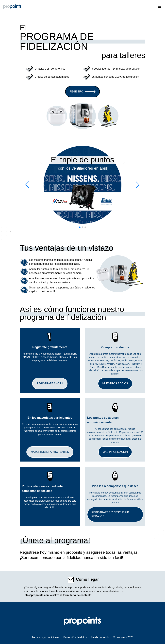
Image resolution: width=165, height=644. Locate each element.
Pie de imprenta (100, 637)
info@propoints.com (37, 595)
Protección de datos (75, 637)
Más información (115, 452)
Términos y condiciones (46, 637)
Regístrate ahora (50, 383)
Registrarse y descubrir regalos (110, 514)
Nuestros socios (115, 383)
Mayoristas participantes (50, 452)
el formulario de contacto (76, 595)
